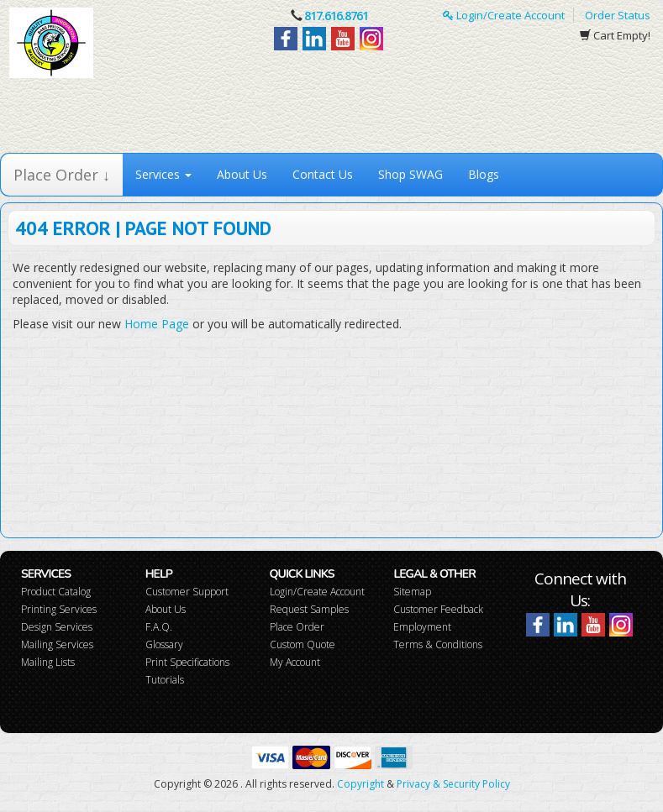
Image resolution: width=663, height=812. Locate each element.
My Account (295, 662)
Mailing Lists (48, 662)
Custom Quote (303, 644)
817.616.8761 (336, 16)
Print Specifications (187, 662)
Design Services (57, 627)
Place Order (297, 627)
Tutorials (165, 680)
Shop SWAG (410, 174)
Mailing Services (57, 644)
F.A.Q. (159, 627)
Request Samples (309, 609)
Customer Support (187, 592)
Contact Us (323, 174)
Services (163, 174)
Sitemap (412, 592)
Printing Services (59, 609)
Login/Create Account (504, 15)
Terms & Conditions (438, 644)
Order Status (618, 15)
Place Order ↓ (62, 175)
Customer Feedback (438, 609)
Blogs (484, 174)
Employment (422, 627)
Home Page (157, 324)
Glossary (164, 644)
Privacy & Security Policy (453, 784)
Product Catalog (56, 592)
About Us (242, 174)
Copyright (360, 784)
